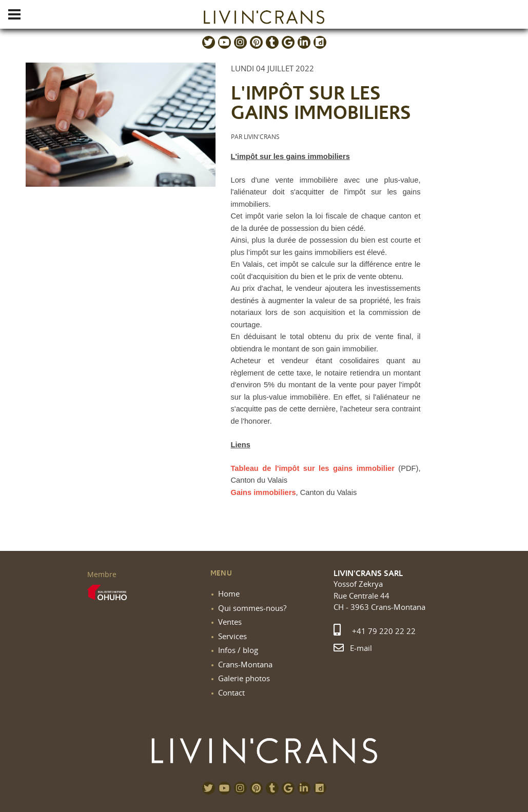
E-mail (353, 648)
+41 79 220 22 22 (375, 631)
